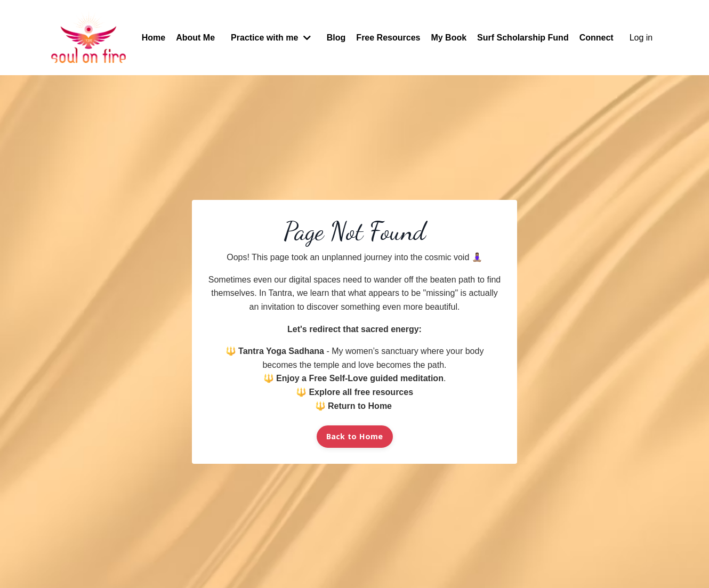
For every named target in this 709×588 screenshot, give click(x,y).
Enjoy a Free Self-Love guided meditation (360, 378)
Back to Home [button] (355, 436)
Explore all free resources (361, 392)
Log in (641, 38)
